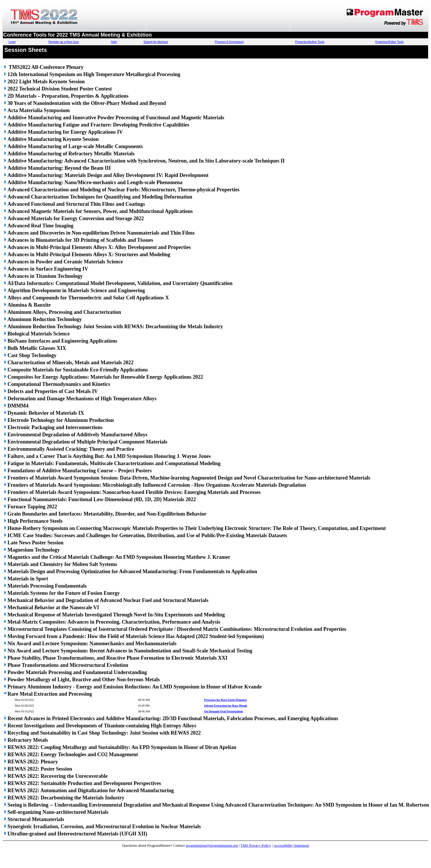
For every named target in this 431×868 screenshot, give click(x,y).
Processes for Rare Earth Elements (225, 700)
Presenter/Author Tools (310, 42)
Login (12, 42)
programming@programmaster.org (212, 845)
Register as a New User (64, 42)
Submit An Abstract (156, 42)
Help (114, 42)
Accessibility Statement (291, 845)
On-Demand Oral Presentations (223, 711)
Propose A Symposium (229, 42)
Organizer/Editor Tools (389, 42)
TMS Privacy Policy (256, 845)
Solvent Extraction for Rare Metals (226, 706)
